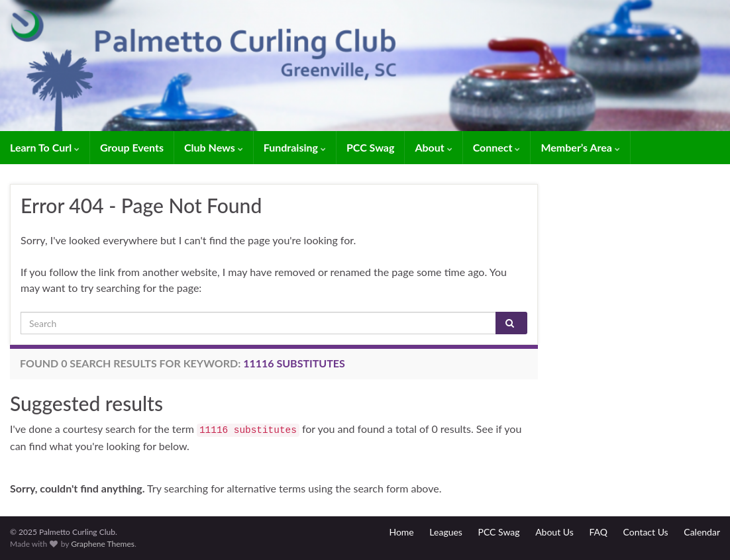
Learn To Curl (45, 147)
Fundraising (295, 147)
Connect (497, 147)
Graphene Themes (103, 544)
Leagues (446, 532)
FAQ (598, 532)
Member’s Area (580, 147)
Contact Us (646, 532)
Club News (214, 147)
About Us (554, 532)
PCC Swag (371, 147)
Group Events (132, 147)
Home (401, 532)
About (433, 147)
